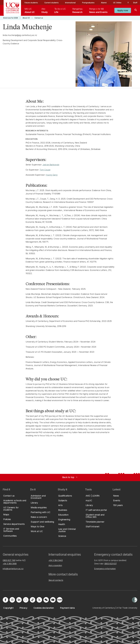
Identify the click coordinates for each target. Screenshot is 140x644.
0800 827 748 (9, 560)
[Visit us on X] (39, 600)
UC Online (117, 3)
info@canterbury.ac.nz (13, 569)
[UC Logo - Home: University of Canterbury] (12, 8)
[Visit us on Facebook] (5, 600)
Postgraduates (88, 3)
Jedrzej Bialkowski (51, 165)
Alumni (104, 3)
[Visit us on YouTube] (53, 600)
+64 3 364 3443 (56, 560)
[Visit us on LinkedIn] (19, 600)
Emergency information (105, 569)
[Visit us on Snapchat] (26, 600)
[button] (123, 10)
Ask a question (55, 565)
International (70, 3)
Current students (51, 3)
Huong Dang (52, 175)
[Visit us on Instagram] (12, 600)
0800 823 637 (111, 564)
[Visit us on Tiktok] (32, 600)
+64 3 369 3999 (10, 564)
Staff (135, 3)
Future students (31, 3)
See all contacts (56, 580)
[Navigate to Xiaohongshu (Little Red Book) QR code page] (60, 600)
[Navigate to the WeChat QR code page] (46, 600)
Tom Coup (44, 170)
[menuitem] (30, 10)
